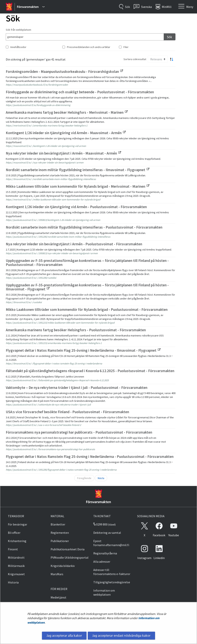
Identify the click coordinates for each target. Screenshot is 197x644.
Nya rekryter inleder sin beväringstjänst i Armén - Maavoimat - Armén (63, 153)
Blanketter (58, 524)
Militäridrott (16, 557)
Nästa (101, 478)
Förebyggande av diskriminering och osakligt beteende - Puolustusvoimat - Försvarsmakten (80, 92)
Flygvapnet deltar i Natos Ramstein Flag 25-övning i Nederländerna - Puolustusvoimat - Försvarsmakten (90, 457)
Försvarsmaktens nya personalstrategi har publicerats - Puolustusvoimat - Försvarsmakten (79, 432)
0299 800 (100, 524)
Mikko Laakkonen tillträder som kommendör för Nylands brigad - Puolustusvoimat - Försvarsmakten (87, 309)
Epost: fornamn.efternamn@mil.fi (111, 543)
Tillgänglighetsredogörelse (112, 582)
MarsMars (57, 574)
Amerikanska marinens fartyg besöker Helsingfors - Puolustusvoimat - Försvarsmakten (76, 330)
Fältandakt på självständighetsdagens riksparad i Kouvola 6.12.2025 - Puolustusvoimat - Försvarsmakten (90, 371)
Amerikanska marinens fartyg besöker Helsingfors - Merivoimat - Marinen (67, 112)
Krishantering (17, 541)
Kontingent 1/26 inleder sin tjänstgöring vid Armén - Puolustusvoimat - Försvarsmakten (76, 207)
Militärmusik (16, 566)
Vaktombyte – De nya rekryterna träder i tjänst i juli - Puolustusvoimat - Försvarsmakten (77, 388)
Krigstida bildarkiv (63, 566)
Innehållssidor (18, 47)
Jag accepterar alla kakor (64, 636)
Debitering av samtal (107, 533)
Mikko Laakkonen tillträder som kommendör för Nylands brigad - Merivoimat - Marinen (78, 186)
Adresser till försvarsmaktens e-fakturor (112, 572)
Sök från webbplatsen (18, 30)
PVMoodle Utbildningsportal (70, 557)
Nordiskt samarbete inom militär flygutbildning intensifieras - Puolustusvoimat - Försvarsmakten (84, 227)
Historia (13, 582)
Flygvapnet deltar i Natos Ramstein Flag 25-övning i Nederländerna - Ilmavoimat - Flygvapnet (83, 350)
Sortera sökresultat (135, 59)
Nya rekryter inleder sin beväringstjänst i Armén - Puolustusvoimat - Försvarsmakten (74, 244)
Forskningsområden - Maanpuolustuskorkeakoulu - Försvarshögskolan (64, 71)
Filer (126, 47)
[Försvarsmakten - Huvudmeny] (31, 7)
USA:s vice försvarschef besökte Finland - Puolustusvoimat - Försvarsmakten (67, 412)
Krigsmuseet (16, 574)
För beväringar (18, 524)
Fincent (13, 549)
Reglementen (60, 533)
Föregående (84, 478)
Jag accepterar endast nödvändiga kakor (121, 636)
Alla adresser (102, 562)
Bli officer (14, 533)
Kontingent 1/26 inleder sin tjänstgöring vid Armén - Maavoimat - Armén (66, 133)
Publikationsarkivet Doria (68, 549)
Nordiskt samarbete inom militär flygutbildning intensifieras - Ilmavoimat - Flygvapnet (78, 170)
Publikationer (60, 541)
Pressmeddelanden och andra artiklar (89, 47)
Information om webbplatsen (104, 592)
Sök (170, 37)
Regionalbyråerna (105, 553)
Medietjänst (58, 597)
